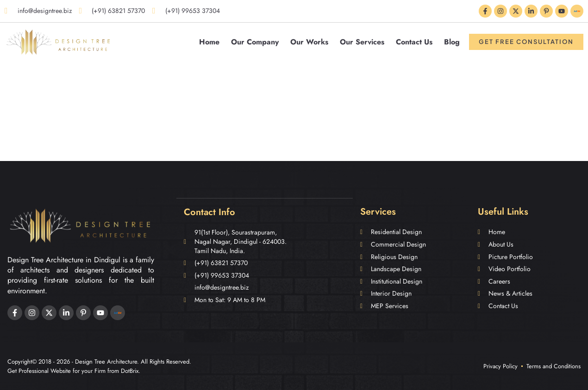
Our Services (362, 42)
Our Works (309, 42)
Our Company (255, 42)
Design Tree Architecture (106, 362)
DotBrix (130, 371)
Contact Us (414, 42)
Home (209, 42)
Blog (452, 42)
